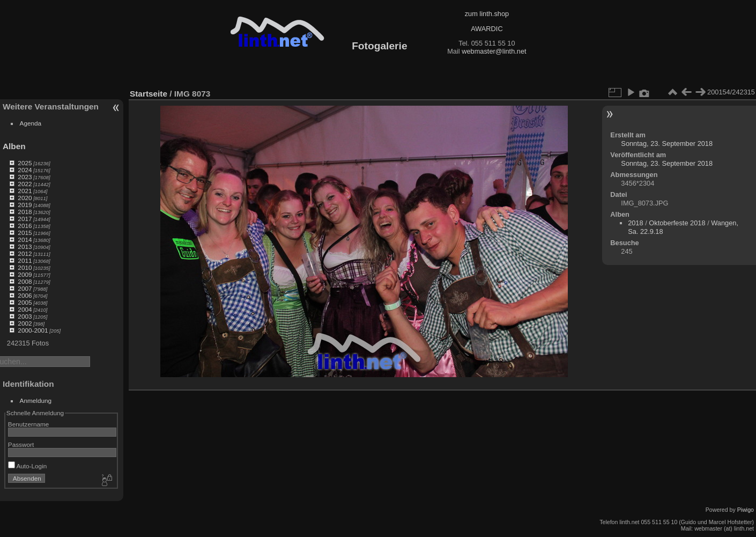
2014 (25, 240)
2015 (25, 233)
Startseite (149, 94)
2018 (25, 212)
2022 (25, 184)
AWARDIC (487, 29)
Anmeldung (36, 400)
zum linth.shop (487, 14)
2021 (25, 191)
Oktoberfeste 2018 (677, 223)
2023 (25, 177)
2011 (25, 260)
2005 (25, 302)
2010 (25, 267)
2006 (25, 295)
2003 (25, 316)
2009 (25, 274)
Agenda (31, 123)
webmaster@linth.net (494, 51)
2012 (25, 253)
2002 (25, 323)
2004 (25, 309)
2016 (25, 226)
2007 (25, 288)
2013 (25, 247)
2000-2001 (33, 330)
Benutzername (29, 424)
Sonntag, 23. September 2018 (667, 144)
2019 (25, 205)
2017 (25, 219)
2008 (25, 281)
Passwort (21, 444)
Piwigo (746, 510)
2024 (25, 170)
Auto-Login (28, 466)
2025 (25, 163)
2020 (25, 198)
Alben (14, 146)
